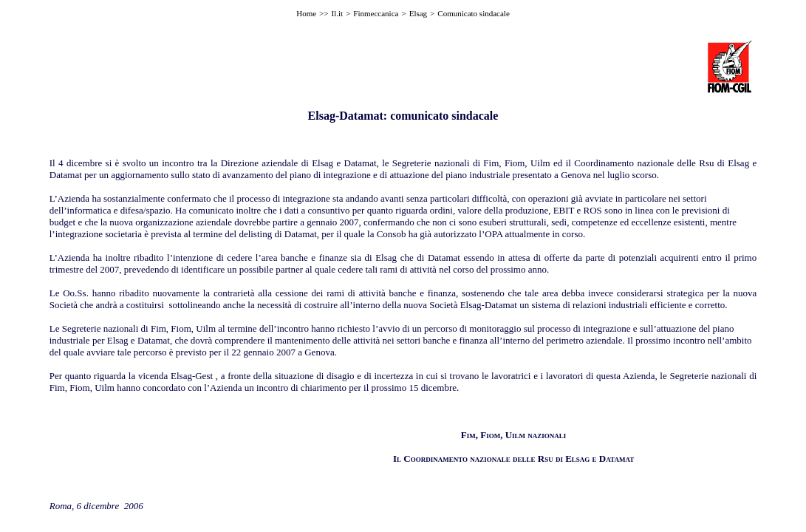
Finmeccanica (376, 13)
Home (306, 13)
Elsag (418, 13)
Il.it (338, 13)
